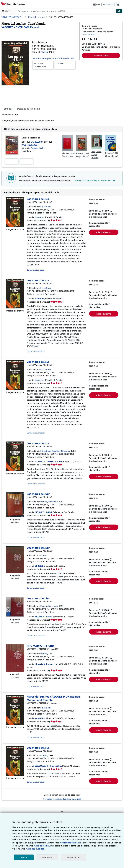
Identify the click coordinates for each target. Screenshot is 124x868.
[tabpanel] (39, 118)
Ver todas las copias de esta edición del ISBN (54, 58)
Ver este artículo (89, 34)
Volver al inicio (62, 813)
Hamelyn (40, 217)
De (43, 65)
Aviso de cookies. (42, 846)
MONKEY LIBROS (43, 512)
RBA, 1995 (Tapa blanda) (96, 154)
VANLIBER (40, 718)
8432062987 (37, 142)
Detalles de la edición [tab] (28, 109)
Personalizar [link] (73, 857)
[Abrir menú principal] (7, 11)
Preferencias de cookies (70, 843)
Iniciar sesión (108, 4)
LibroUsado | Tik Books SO (48, 766)
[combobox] (66, 11)
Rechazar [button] (47, 857)
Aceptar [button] (24, 857)
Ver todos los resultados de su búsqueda (62, 799)
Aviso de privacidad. (35, 849)
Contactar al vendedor (36, 270)
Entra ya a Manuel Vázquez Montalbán (95, 181)
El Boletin (40, 566)
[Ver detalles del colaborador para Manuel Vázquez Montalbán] (20, 27)
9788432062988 (29, 145)
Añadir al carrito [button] (101, 56)
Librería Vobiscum (44, 664)
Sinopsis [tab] (8, 109)
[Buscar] (119, 11)
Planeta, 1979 (37, 148)
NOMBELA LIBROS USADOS (49, 461)
